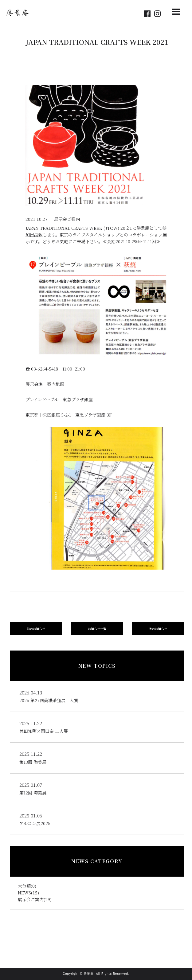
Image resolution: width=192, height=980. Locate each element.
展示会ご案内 (31, 899)
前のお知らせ (36, 629)
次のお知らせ (158, 629)
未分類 (24, 886)
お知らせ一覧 (97, 629)
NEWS (24, 893)
